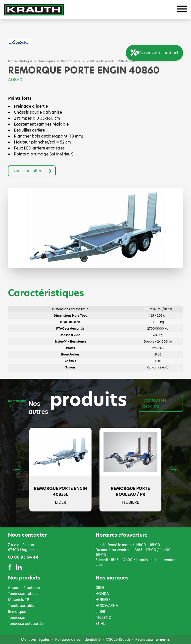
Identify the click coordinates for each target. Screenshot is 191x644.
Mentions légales (35, 640)
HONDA (102, 594)
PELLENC (103, 618)
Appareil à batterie (24, 588)
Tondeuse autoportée (26, 624)
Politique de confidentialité (78, 640)
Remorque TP (71, 61)
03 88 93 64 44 (23, 557)
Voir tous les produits (155, 403)
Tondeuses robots (23, 594)
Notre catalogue (20, 61)
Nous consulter (32, 171)
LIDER (100, 612)
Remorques (47, 61)
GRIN (100, 588)
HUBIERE (103, 600)
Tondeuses (17, 618)
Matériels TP (19, 600)
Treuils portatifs (21, 606)
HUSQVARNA (107, 606)
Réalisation (153, 640)
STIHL (100, 624)
